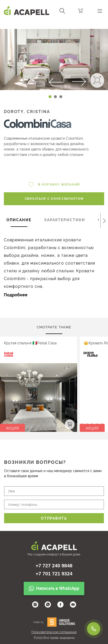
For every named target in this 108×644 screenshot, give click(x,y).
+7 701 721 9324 (54, 574)
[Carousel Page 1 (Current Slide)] (50, 97)
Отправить (54, 518)
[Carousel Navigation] (54, 24)
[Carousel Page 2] (55, 97)
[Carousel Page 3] (61, 97)
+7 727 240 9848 (54, 566)
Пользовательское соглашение (54, 632)
